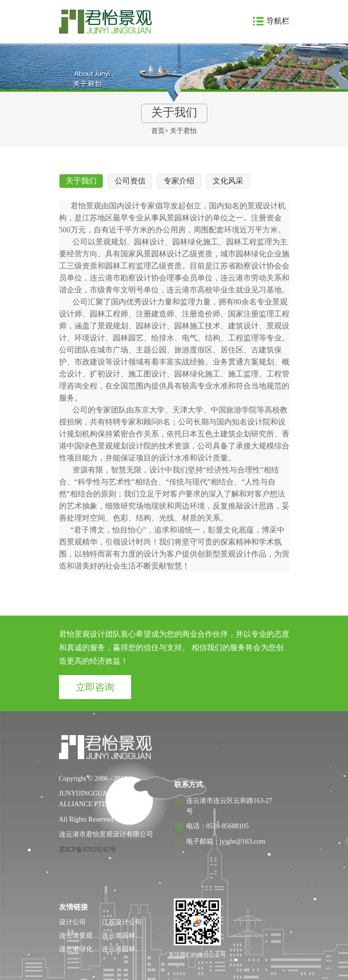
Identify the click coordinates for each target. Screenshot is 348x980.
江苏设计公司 (122, 922)
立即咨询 (95, 687)
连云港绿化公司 (83, 949)
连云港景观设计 (83, 936)
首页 (158, 131)
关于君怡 (183, 131)
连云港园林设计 (125, 936)
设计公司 (72, 922)
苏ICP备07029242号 (88, 850)
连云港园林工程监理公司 (139, 949)
